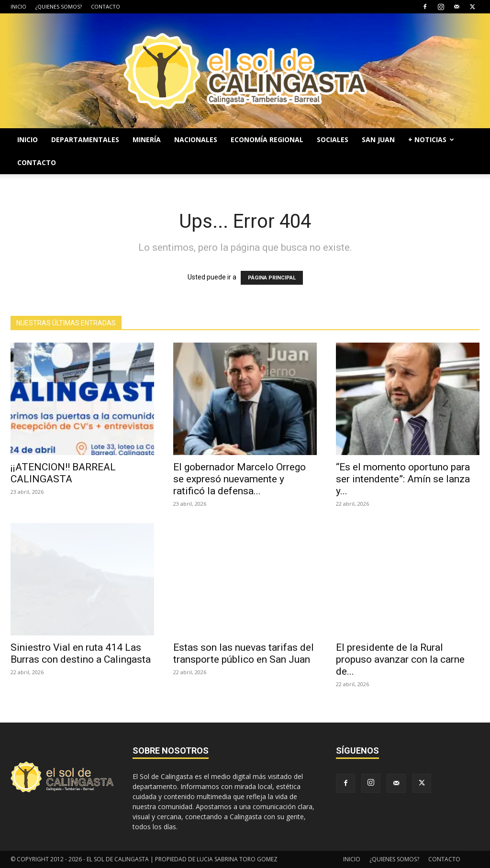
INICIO (18, 6)
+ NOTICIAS (431, 139)
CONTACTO (106, 6)
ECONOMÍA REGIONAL (267, 139)
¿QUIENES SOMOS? (59, 6)
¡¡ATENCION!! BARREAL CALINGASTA (63, 473)
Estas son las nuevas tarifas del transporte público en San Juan (244, 653)
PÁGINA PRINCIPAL (272, 278)
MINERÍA (147, 139)
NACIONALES (196, 139)
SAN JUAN (378, 139)
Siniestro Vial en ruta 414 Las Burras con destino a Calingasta (81, 653)
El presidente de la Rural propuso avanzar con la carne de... (400, 659)
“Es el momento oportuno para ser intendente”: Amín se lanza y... (403, 479)
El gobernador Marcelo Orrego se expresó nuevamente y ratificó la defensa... (239, 479)
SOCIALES (333, 139)
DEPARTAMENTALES (85, 139)
